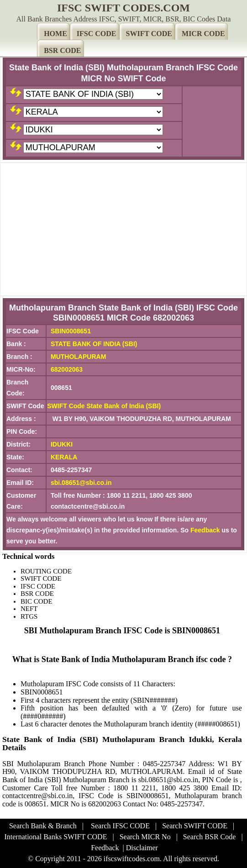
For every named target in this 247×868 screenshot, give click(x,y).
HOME (55, 34)
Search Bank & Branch (43, 826)
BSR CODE (62, 50)
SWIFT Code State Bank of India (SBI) (104, 406)
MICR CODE (203, 34)
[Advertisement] (123, 229)
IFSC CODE (97, 34)
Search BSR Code (210, 837)
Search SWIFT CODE (195, 826)
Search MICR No (145, 837)
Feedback (205, 530)
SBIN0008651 (71, 331)
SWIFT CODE (149, 34)
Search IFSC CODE (120, 826)
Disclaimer (142, 848)
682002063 (67, 369)
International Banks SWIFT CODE (55, 837)
